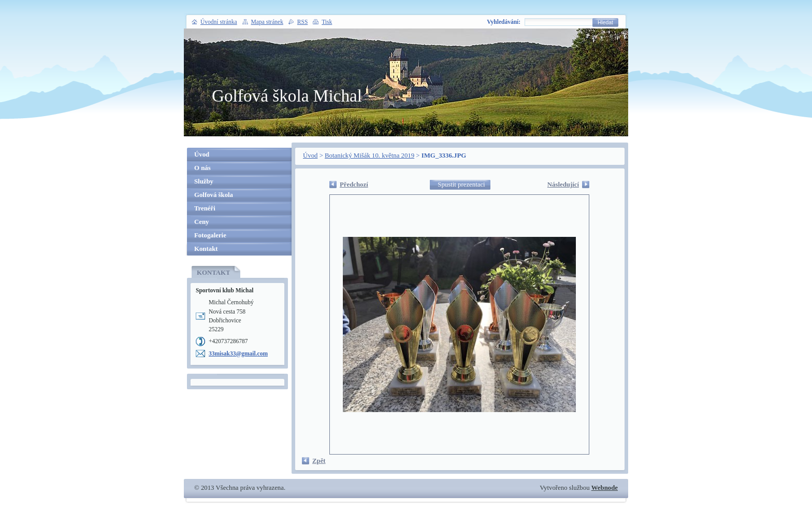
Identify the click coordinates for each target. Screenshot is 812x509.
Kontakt (206, 249)
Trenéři (205, 208)
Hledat (605, 23)
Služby (204, 181)
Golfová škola (214, 195)
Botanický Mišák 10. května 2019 (369, 155)
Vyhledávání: (504, 22)
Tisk (327, 22)
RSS (303, 22)
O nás (202, 168)
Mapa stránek (267, 22)
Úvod (310, 155)
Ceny (201, 222)
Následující (563, 185)
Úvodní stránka (219, 22)
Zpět (319, 461)
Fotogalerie (210, 235)
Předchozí (354, 185)
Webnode (605, 488)
